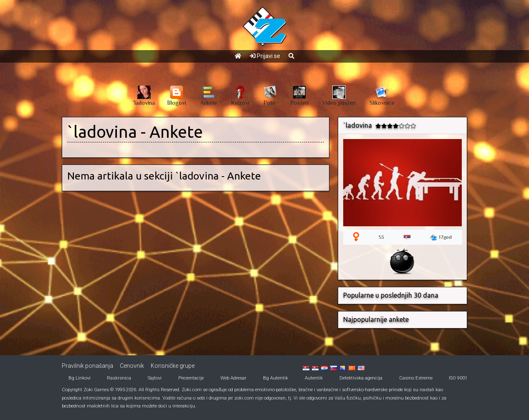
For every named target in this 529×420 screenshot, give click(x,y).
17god (441, 238)
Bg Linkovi (80, 378)
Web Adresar (233, 378)
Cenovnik (132, 366)
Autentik (314, 378)
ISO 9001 (458, 378)
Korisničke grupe (173, 366)
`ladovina (102, 132)
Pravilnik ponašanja (87, 366)
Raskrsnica (119, 378)
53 (381, 237)
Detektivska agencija (361, 378)
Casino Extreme (416, 378)
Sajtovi (155, 378)
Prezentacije (191, 378)
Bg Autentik (276, 378)
